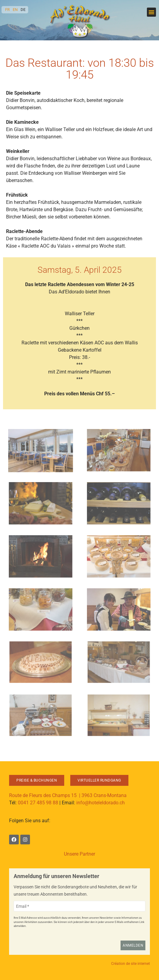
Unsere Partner (79, 854)
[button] (151, 12)
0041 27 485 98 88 (38, 803)
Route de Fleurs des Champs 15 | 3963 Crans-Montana (68, 795)
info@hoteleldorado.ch (101, 803)
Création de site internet (131, 964)
